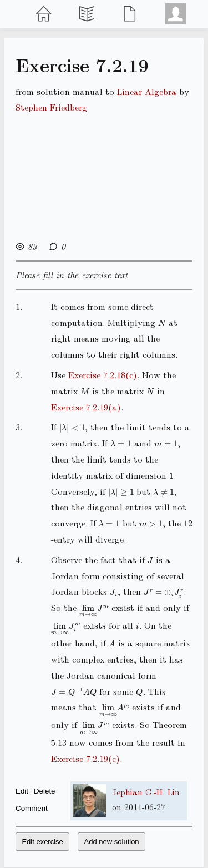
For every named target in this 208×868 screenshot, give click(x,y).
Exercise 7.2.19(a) (86, 407)
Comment (32, 808)
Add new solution (112, 842)
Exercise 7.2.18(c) (103, 375)
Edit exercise (42, 842)
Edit (22, 791)
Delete (45, 791)
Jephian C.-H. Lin (146, 792)
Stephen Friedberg (51, 107)
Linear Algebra (147, 91)
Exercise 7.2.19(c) (85, 758)
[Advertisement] (104, 176)
